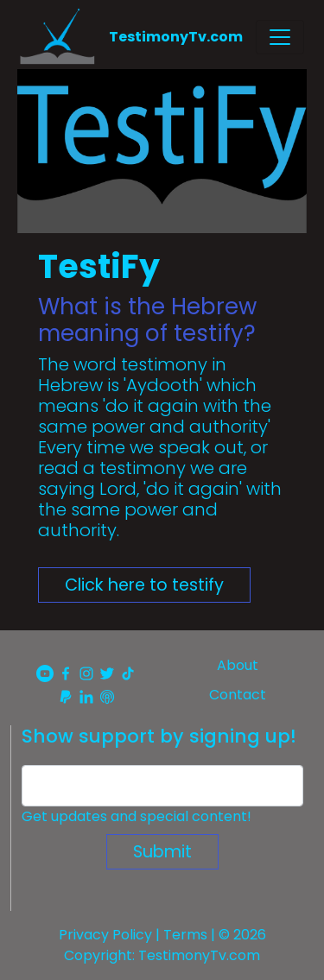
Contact (238, 695)
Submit (162, 852)
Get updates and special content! (137, 816)
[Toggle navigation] (280, 37)
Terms (185, 935)
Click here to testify (144, 585)
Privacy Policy (105, 935)
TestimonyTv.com (176, 37)
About (238, 665)
